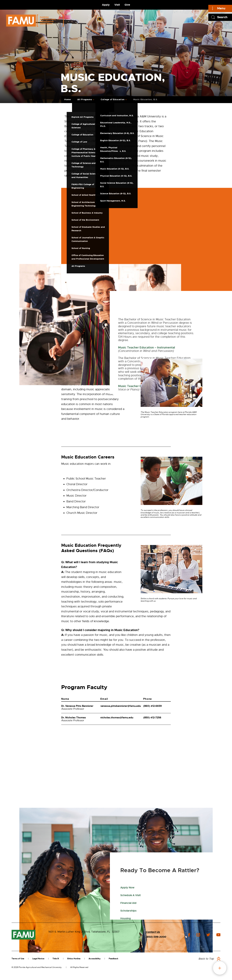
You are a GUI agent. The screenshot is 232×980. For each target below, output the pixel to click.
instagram (198, 935)
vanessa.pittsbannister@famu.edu (121, 706)
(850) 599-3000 (156, 937)
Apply (106, 5)
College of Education (113, 99)
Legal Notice (38, 959)
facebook (189, 935)
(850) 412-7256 (152, 718)
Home (68, 99)
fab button (220, 968)
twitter (208, 935)
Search (222, 17)
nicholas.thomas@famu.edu (117, 718)
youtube (218, 935)
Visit (117, 5)
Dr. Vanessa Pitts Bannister (77, 706)
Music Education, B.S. (146, 99)
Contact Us (153, 932)
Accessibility (95, 959)
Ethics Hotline (74, 959)
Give (127, 5)
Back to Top (206, 959)
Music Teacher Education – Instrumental (147, 456)
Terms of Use (18, 959)
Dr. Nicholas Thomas (74, 718)
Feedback (114, 959)
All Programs (85, 99)
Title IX (56, 959)
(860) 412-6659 (152, 706)
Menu (221, 8)
